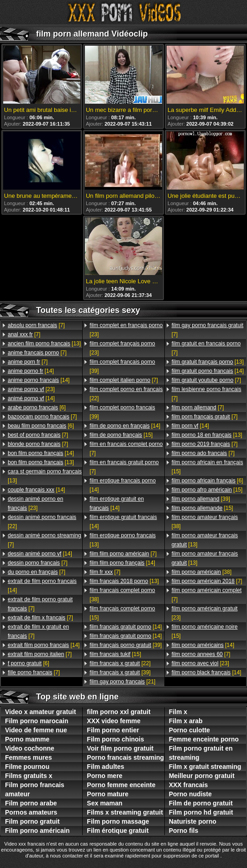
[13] (44, 344)
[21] (122, 682)
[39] (122, 366)
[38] (122, 595)
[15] (121, 435)
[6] (37, 408)
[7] (36, 325)
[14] (31, 371)
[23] (31, 389)
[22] (42, 522)
